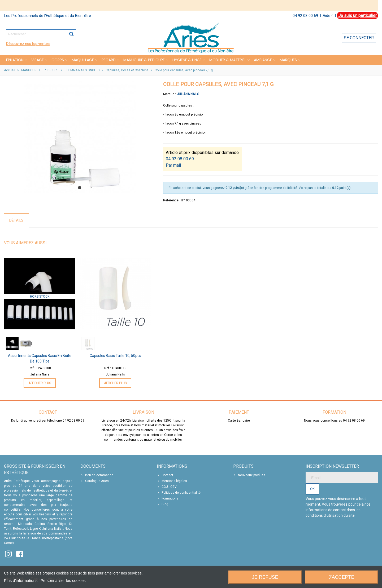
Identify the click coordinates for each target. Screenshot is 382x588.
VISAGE (38, 60)
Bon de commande (97, 475)
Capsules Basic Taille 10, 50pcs (115, 356)
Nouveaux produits (249, 475)
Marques (288, 60)
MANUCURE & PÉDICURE (144, 60)
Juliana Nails (188, 94)
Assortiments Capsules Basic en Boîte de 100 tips (40, 358)
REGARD (109, 60)
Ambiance (263, 60)
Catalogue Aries (95, 481)
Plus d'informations (21, 580)
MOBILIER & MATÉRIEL (228, 60)
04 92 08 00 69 (305, 16)
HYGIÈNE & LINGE (187, 60)
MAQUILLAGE (83, 60)
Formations (168, 498)
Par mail (173, 165)
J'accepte (341, 577)
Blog (162, 504)
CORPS (58, 60)
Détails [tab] (16, 220)
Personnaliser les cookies (63, 580)
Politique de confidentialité (179, 493)
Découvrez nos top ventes (28, 44)
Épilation (15, 60)
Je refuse (265, 577)
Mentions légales (172, 481)
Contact (165, 475)
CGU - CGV (167, 487)
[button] (80, 188)
